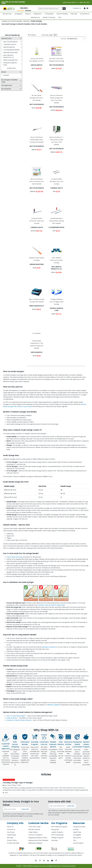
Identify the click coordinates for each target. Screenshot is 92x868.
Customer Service (38, 823)
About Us (10, 827)
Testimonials (11, 835)
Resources (79, 823)
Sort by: (64, 39)
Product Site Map (13, 843)
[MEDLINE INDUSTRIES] (3, 53)
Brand (5, 72)
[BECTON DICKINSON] (3, 42)
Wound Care (7, 14)
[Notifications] (85, 8)
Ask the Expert (78, 843)
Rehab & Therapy (49, 17)
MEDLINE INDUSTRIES (12, 53)
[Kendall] (3, 75)
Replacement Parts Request (38, 840)
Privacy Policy (12, 840)
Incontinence (85, 14)
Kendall (7, 75)
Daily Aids (74, 14)
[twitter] (34, 860)
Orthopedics (49, 14)
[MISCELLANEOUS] (3, 47)
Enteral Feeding (62, 14)
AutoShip (54, 840)
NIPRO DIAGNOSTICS (12, 60)
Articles (76, 829)
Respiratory (38, 14)
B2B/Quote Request (35, 843)
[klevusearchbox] (64, 9)
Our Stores (11, 832)
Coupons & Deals (79, 827)
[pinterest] (58, 860)
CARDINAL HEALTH (11, 44)
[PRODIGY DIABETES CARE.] (3, 63)
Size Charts (77, 838)
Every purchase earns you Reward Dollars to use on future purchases (86, 758)
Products (32, 35)
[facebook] (39, 860)
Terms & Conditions (35, 835)
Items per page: (47, 35)
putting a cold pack (49, 647)
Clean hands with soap (14, 557)
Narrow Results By (12, 35)
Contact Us (77, 8)
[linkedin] (48, 860)
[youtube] (53, 860)
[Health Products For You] (9, 8)
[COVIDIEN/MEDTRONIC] (3, 50)
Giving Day (55, 829)
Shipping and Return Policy (38, 838)
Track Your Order (35, 827)
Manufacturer (7, 38)
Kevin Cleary (7, 785)
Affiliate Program (57, 838)
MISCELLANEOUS (10, 47)
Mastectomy (35, 17)
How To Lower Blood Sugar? (16, 716)
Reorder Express (34, 829)
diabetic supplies (53, 705)
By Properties (7, 89)
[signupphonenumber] (57, 806)
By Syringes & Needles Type (10, 81)
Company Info (15, 823)
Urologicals (18, 14)
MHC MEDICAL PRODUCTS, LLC (9, 56)
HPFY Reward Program (59, 827)
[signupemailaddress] (12, 809)
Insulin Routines (12, 718)
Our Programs (59, 823)
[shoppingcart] (87, 8)
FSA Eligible (77, 835)
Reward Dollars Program (86, 744)
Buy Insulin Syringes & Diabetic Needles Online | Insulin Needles (24, 24)
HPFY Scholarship (57, 835)
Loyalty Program (57, 832)
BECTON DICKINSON (11, 42)
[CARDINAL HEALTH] (3, 44)
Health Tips (77, 832)
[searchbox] (52, 9)
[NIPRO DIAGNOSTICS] (3, 60)
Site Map (10, 838)
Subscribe (25, 809)
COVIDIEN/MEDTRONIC (12, 50)
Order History (33, 832)
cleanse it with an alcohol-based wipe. (52, 605)
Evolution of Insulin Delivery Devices (19, 720)
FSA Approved (8, 85)
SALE (60, 17)
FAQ (75, 840)
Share (5, 793)
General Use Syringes (9, 780)
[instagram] (44, 860)
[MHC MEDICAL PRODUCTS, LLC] (3, 55)
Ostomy (28, 14)
